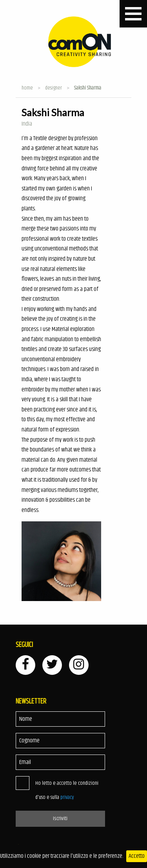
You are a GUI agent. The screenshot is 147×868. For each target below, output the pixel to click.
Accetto (137, 856)
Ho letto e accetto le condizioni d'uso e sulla (67, 790)
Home (27, 88)
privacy (67, 797)
